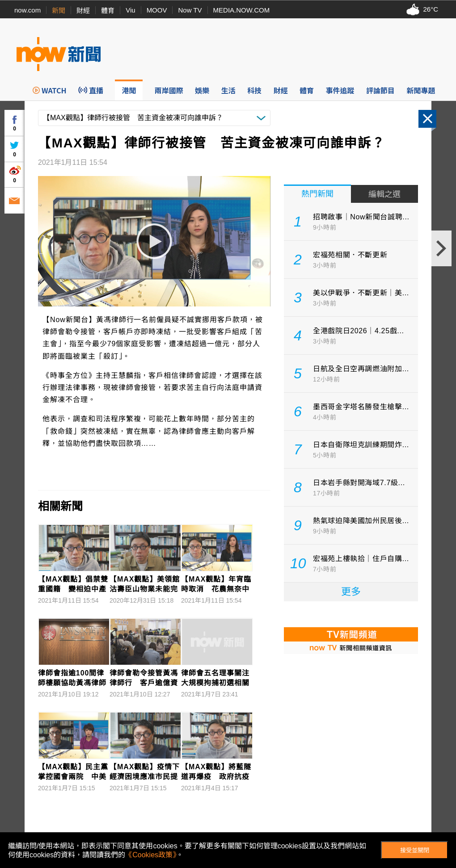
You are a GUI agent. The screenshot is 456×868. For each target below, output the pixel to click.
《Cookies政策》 (151, 855)
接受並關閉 (415, 850)
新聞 (59, 10)
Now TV (190, 10)
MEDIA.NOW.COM (242, 10)
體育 (108, 10)
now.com (27, 10)
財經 (83, 10)
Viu (130, 10)
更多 (351, 592)
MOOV (157, 10)
